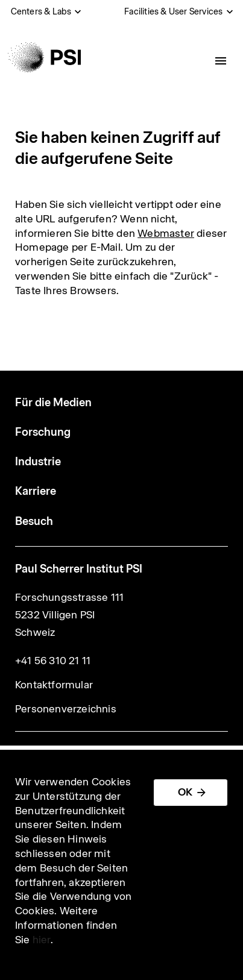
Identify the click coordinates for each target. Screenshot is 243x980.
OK (185, 792)
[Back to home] (44, 57)
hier (42, 940)
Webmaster (166, 233)
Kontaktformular (54, 685)
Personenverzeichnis (66, 709)
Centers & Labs (41, 11)
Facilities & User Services (173, 11)
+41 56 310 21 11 (53, 661)
